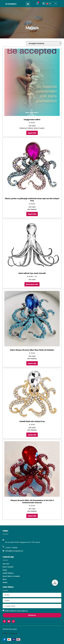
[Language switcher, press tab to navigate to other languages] (51, 4)
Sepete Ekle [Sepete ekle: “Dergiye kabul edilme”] (32, 133)
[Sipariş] (44, 43)
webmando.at (13, 633)
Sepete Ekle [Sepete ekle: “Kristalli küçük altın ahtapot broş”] (32, 435)
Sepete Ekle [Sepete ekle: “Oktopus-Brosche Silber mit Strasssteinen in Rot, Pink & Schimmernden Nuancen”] (32, 516)
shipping (34, 209)
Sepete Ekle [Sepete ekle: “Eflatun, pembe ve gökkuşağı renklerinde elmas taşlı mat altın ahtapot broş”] (32, 214)
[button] (28, 4)
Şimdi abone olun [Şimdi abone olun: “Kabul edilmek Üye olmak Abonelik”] (32, 284)
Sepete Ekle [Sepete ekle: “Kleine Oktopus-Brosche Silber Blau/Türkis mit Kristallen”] (32, 363)
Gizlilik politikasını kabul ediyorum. (16, 611)
